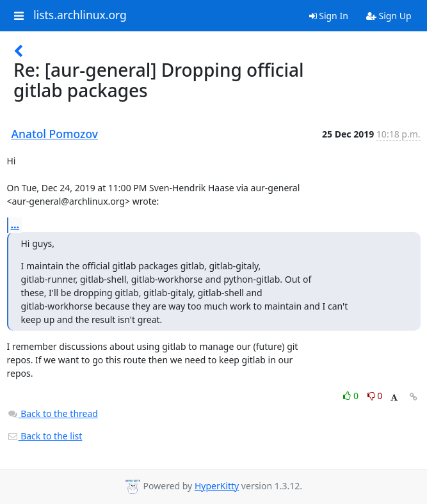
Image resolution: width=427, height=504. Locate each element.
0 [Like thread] (352, 396)
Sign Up (389, 16)
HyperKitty (217, 486)
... (15, 224)
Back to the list (45, 436)
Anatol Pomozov (55, 134)
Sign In (329, 16)
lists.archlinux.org (80, 15)
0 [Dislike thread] (375, 396)
